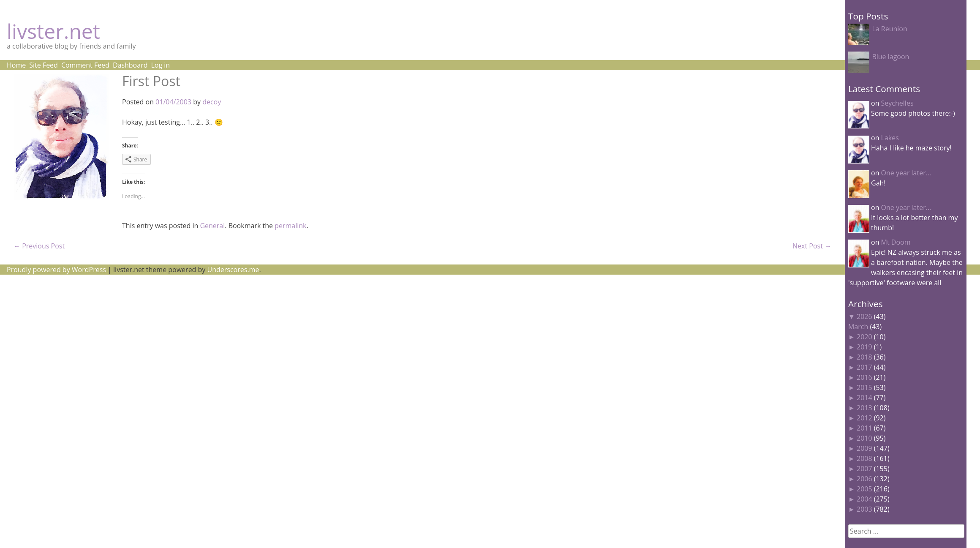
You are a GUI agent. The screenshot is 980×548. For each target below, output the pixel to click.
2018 (864, 357)
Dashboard (130, 65)
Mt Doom (896, 242)
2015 (864, 387)
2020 (864, 337)
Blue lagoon (890, 57)
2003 (864, 509)
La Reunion (889, 29)
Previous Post (39, 246)
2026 (864, 316)
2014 (864, 398)
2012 (864, 418)
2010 (864, 438)
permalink (290, 226)
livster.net (53, 31)
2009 (864, 448)
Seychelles (897, 103)
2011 (864, 428)
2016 (864, 377)
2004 (864, 499)
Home (16, 65)
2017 (864, 367)
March (858, 327)
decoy (212, 102)
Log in (160, 65)
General (212, 226)
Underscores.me (233, 270)
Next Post (812, 246)
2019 (864, 347)
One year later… (906, 173)
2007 (864, 469)
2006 (864, 479)
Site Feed (44, 65)
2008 (864, 458)
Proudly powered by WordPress (56, 270)
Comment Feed (85, 65)
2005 (864, 489)
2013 (864, 408)
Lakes (890, 138)
